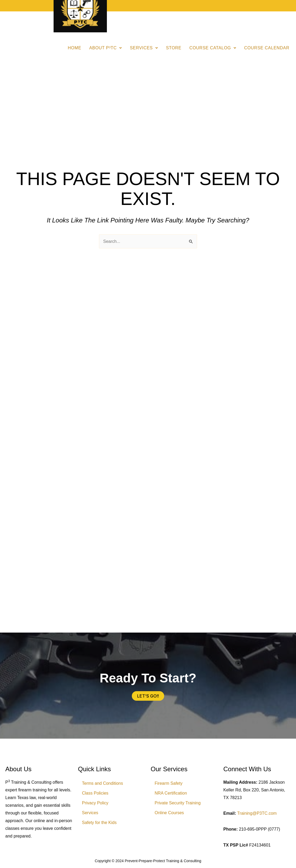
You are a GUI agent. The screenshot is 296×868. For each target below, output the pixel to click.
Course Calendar (267, 48)
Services (144, 48)
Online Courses (169, 813)
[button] (105, 48)
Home (75, 48)
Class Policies (95, 793)
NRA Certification (171, 793)
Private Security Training (178, 803)
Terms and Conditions (103, 783)
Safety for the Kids (99, 823)
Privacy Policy (95, 803)
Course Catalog (213, 48)
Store (174, 48)
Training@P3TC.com (257, 813)
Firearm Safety (169, 783)
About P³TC (105, 48)
